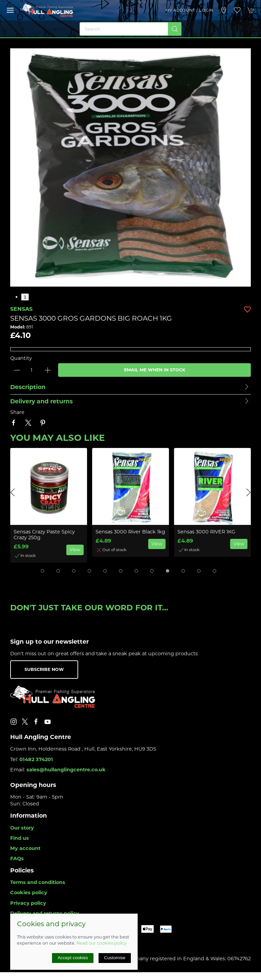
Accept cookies (73, 958)
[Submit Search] (175, 29)
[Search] (130, 29)
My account (25, 848)
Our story (22, 828)
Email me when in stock (155, 370)
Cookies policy (29, 893)
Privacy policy (28, 903)
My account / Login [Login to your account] (189, 10)
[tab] (42, 571)
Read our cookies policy (102, 943)
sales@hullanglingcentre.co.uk (66, 770)
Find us (20, 838)
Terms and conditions (38, 882)
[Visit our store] (224, 10)
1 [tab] (25, 297)
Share (17, 412)
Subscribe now (44, 669)
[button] (10, 10)
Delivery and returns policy (45, 913)
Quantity (21, 358)
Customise (115, 958)
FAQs (17, 858)
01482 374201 (36, 759)
